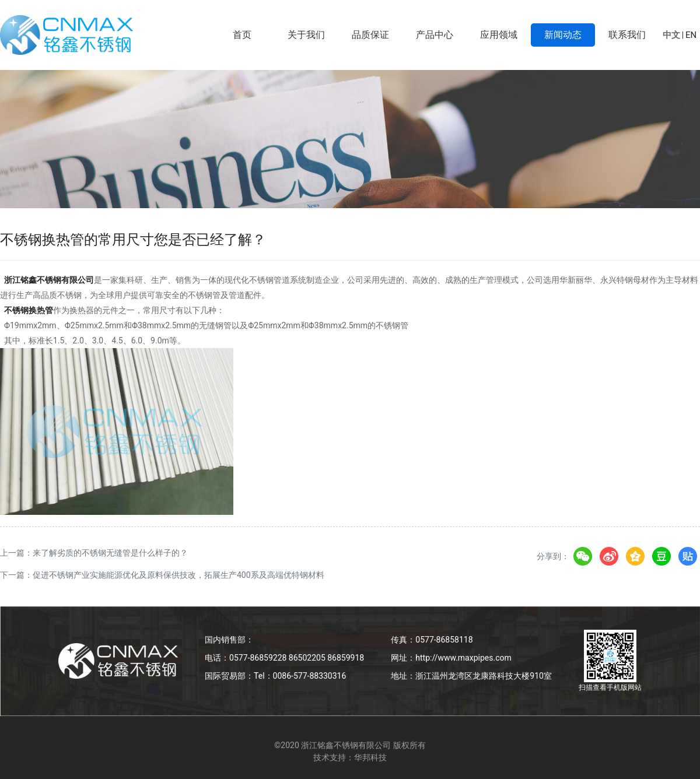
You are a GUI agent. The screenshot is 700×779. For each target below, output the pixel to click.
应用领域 (499, 35)
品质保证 (370, 35)
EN (691, 35)
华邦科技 (370, 757)
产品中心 (435, 35)
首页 (242, 35)
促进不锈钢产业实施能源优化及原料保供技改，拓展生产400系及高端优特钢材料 (178, 575)
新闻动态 (563, 35)
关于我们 (306, 35)
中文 (671, 35)
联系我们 (627, 35)
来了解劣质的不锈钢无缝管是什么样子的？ (110, 553)
